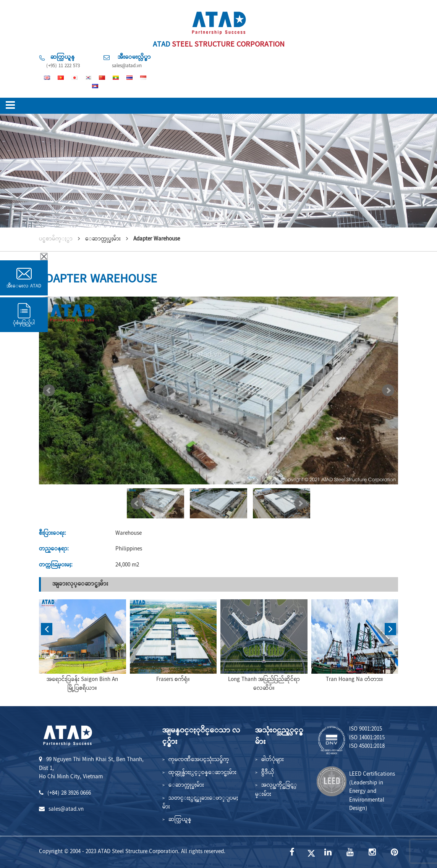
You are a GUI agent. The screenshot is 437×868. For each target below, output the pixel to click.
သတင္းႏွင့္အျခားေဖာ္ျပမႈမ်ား (200, 803)
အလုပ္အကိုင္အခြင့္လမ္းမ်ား (276, 790)
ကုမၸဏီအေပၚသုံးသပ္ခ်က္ (199, 760)
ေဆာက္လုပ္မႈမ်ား (186, 786)
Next (388, 390)
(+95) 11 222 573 (63, 66)
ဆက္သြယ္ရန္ (180, 820)
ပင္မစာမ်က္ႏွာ (56, 239)
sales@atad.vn (127, 66)
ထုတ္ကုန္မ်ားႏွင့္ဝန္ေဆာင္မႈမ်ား (202, 773)
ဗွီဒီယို (268, 773)
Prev (49, 390)
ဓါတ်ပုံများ (273, 760)
